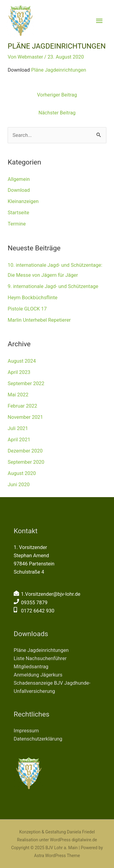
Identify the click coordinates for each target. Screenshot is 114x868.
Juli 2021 (18, 428)
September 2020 (26, 462)
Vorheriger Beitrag (57, 95)
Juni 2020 (19, 485)
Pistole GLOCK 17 (27, 309)
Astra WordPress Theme (57, 856)
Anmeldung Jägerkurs (38, 675)
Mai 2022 (18, 395)
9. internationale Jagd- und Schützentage (53, 286)
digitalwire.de (84, 840)
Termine (17, 224)
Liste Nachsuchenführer (40, 658)
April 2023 (19, 372)
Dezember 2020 (25, 451)
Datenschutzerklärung (38, 739)
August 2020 (22, 473)
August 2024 (22, 361)
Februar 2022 (22, 406)
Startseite (18, 213)
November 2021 (25, 417)
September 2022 (26, 383)
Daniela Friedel (81, 832)
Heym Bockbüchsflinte (33, 298)
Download (19, 190)
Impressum (26, 731)
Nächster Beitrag (57, 113)
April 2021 (19, 440)
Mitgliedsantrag (31, 667)
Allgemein (19, 179)
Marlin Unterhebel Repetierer (39, 320)
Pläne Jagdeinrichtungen (59, 70)
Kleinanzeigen (23, 201)
